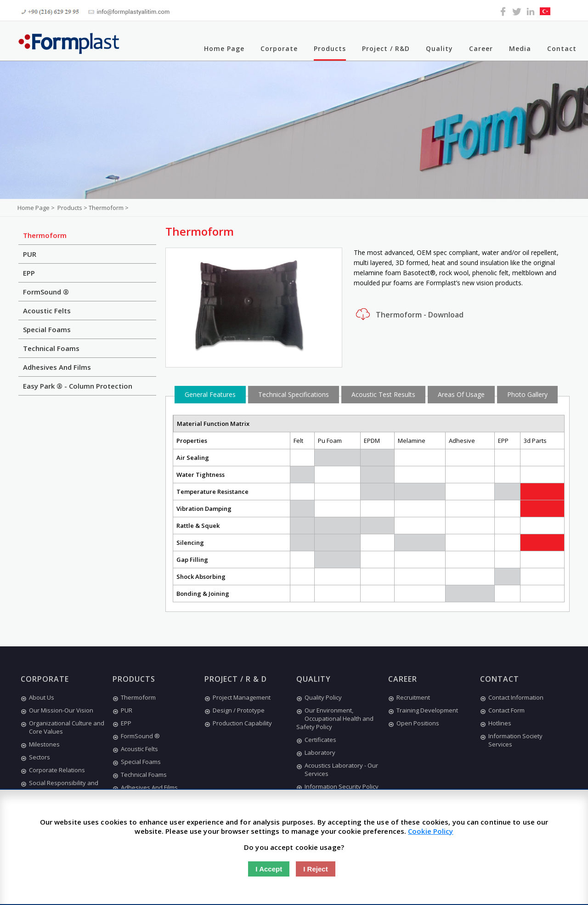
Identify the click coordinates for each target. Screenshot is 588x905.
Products (330, 48)
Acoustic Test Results (383, 394)
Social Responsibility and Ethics (59, 787)
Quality (439, 48)
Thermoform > (109, 208)
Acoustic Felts (47, 311)
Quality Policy (319, 697)
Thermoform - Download (409, 314)
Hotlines (496, 723)
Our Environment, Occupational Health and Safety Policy (335, 718)
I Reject (315, 869)
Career (481, 48)
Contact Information (512, 697)
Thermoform (45, 235)
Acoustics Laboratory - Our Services (337, 769)
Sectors (35, 757)
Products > (73, 208)
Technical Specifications (294, 394)
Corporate (279, 48)
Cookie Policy (430, 831)
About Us (37, 697)
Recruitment (409, 697)
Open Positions (414, 723)
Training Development (423, 710)
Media (520, 48)
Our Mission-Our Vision (57, 710)
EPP (29, 273)
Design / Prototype (235, 710)
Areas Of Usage (461, 394)
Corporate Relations (53, 770)
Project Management (237, 697)
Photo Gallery (527, 394)
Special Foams (47, 329)
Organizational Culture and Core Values (62, 727)
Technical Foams (51, 348)
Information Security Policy (337, 786)
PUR (30, 254)
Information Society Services (511, 740)
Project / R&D (386, 48)
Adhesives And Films (57, 367)
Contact (562, 48)
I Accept (269, 869)
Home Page (224, 48)
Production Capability (238, 723)
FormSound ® (46, 292)
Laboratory (316, 752)
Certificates (316, 740)
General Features (210, 394)
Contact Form (502, 710)
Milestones (40, 744)
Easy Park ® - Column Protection (78, 386)
